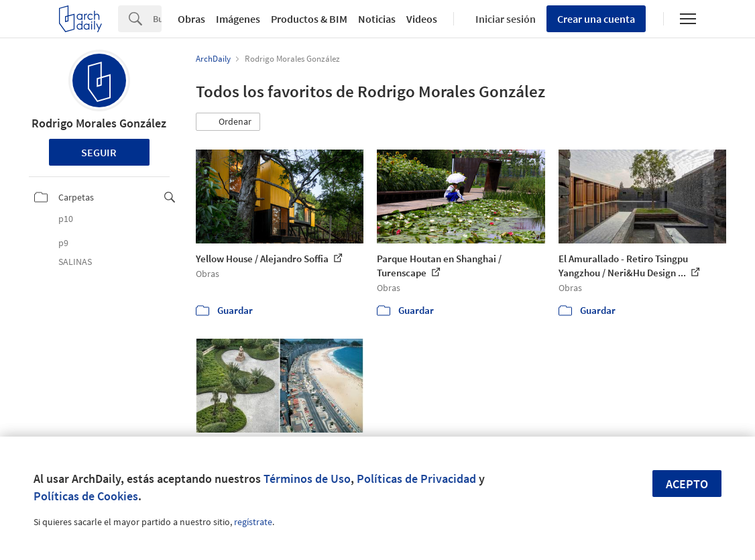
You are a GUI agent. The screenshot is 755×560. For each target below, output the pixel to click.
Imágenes (238, 19)
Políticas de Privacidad (416, 479)
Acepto (687, 484)
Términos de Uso (307, 479)
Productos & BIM (309, 19)
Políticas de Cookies (86, 496)
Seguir (99, 152)
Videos (422, 19)
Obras (191, 19)
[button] (228, 122)
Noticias (377, 19)
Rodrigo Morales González (99, 123)
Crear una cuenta (596, 19)
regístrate (253, 522)
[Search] (157, 19)
